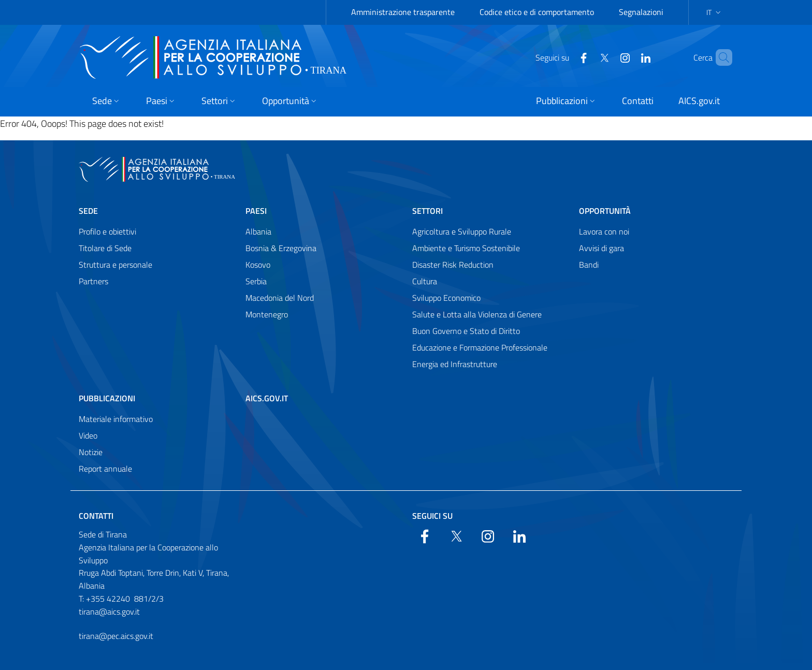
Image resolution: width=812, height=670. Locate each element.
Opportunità (605, 211)
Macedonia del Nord (280, 298)
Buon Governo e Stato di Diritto (466, 331)
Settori (427, 211)
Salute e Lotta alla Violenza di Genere (477, 314)
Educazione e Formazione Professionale (480, 347)
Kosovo (258, 265)
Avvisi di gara (601, 248)
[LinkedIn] (628, 57)
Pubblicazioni (107, 398)
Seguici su (432, 516)
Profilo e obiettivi (107, 231)
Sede (88, 211)
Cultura (425, 281)
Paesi (256, 211)
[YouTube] (607, 57)
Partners (93, 281)
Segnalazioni (641, 12)
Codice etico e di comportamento (537, 12)
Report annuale (105, 469)
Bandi (589, 265)
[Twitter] (587, 57)
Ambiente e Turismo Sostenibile (466, 248)
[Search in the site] (720, 57)
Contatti (96, 516)
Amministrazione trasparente (403, 12)
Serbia (256, 281)
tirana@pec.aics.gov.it (116, 636)
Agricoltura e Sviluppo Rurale (462, 231)
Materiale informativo (116, 419)
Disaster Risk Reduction (453, 265)
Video (88, 435)
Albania (258, 231)
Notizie (91, 452)
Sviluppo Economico (446, 298)
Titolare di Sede (105, 248)
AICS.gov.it (267, 398)
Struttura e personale (115, 265)
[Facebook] (566, 57)
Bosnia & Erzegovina (281, 248)
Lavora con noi (604, 231)
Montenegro (267, 314)
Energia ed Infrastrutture (455, 364)
